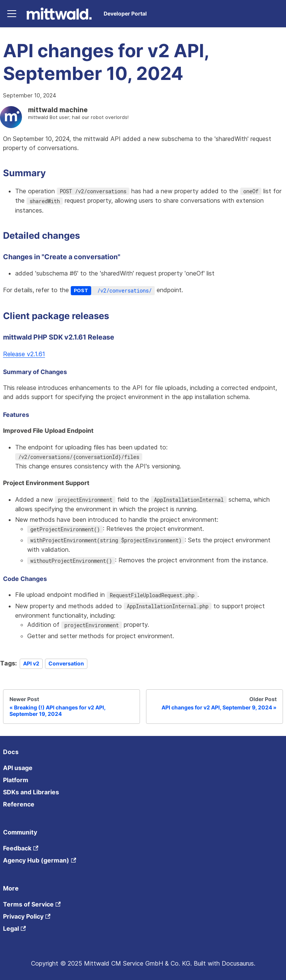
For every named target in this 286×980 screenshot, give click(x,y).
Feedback (21, 848)
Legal (14, 928)
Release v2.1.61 (24, 354)
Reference (19, 804)
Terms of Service (32, 904)
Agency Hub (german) (40, 860)
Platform (16, 780)
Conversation (66, 663)
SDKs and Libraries (31, 792)
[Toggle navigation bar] (12, 14)
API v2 (31, 663)
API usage (18, 768)
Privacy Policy (27, 916)
